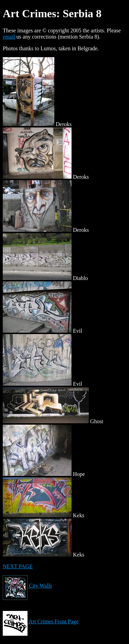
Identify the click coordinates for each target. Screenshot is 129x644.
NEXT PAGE (18, 566)
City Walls (27, 586)
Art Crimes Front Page (41, 621)
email (9, 37)
